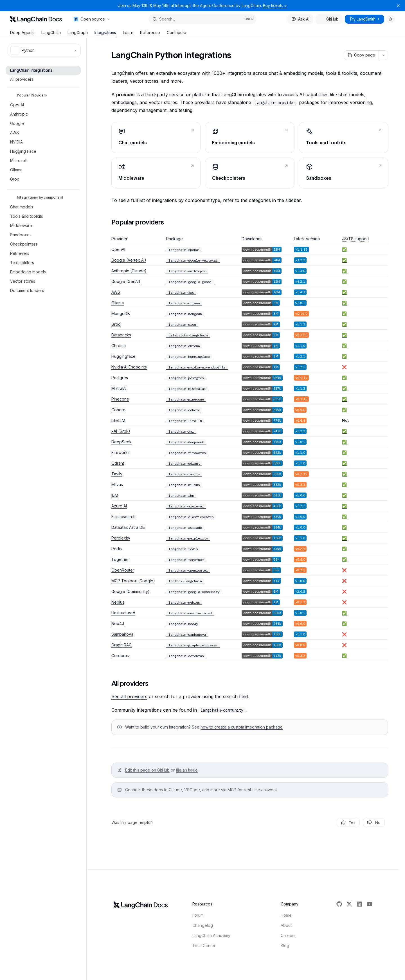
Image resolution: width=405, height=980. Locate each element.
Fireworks (121, 452)
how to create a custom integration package (242, 727)
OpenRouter (123, 570)
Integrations (105, 34)
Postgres (120, 378)
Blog (285, 946)
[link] (156, 138)
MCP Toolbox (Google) (133, 581)
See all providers (129, 696)
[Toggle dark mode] (391, 19)
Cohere (118, 410)
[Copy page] (361, 55)
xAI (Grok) (121, 431)
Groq (116, 324)
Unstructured (123, 613)
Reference (150, 34)
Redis (117, 549)
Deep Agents (22, 34)
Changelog (203, 925)
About (286, 925)
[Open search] (202, 19)
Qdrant (118, 463)
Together (120, 559)
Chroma (119, 346)
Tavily (117, 474)
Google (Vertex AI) (129, 260)
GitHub (329, 19)
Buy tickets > (275, 5)
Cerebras (120, 656)
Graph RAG (121, 645)
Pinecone (120, 399)
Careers (288, 935)
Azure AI (119, 506)
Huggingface (123, 356)
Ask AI (300, 19)
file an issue (187, 770)
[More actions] (383, 55)
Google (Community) (130, 591)
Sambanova (122, 634)
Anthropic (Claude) (129, 271)
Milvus (117, 485)
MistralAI (119, 388)
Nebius (118, 602)
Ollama (118, 303)
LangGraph (78, 34)
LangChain (51, 34)
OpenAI (118, 249)
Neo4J (118, 623)
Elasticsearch (123, 517)
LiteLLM (118, 420)
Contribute (176, 34)
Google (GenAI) (126, 281)
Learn (128, 34)
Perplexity (121, 538)
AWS (116, 292)
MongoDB (121, 313)
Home (286, 915)
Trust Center (204, 946)
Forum (198, 915)
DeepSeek (121, 442)
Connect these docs (144, 790)
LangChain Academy (211, 935)
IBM (115, 495)
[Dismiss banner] (398, 6)
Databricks (121, 335)
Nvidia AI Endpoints (129, 367)
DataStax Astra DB (128, 527)
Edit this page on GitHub (147, 770)
